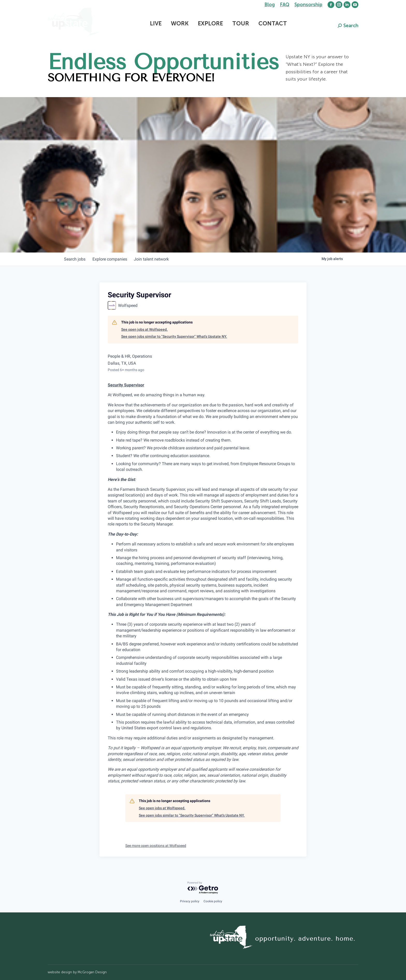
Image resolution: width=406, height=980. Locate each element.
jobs (75, 259)
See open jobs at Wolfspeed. (144, 329)
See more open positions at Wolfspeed (156, 846)
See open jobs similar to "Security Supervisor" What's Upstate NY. (174, 336)
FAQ (285, 5)
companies (112, 259)
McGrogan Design (92, 972)
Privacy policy (190, 901)
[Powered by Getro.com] (203, 888)
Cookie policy (213, 901)
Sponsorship (308, 5)
